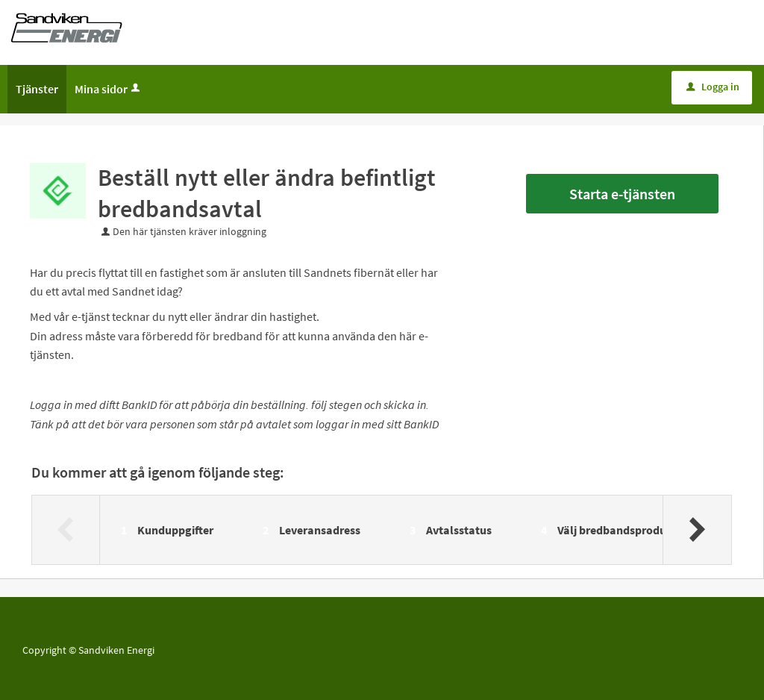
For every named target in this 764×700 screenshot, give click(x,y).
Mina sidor (109, 89)
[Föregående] (66, 530)
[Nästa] (696, 530)
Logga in (713, 87)
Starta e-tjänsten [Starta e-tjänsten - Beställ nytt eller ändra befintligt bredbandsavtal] (622, 194)
